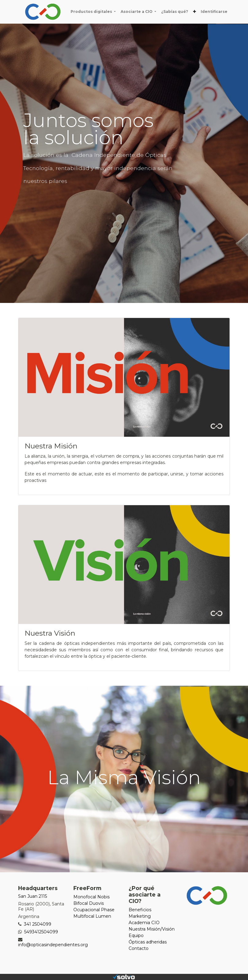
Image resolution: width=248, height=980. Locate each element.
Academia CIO (144, 923)
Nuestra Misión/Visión (152, 929)
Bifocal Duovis (89, 903)
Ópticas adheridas (148, 942)
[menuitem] (175, 12)
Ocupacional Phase (94, 910)
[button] (194, 12)
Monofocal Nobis (91, 897)
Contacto (139, 948)
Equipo (136, 935)
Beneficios (140, 910)
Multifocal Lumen (92, 916)
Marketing (140, 916)
